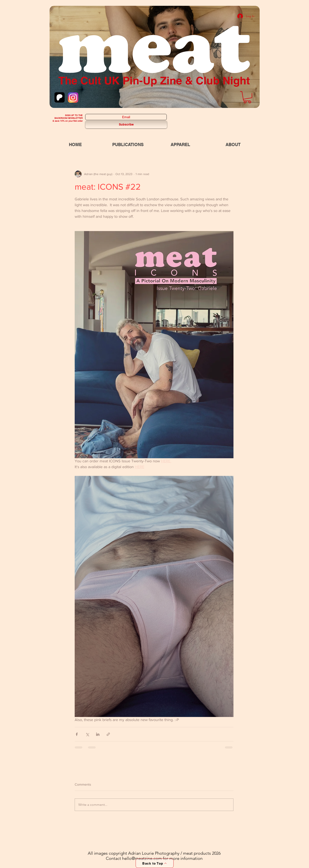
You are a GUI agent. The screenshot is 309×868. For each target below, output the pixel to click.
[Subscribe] (126, 125)
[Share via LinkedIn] (98, 734)
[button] (247, 97)
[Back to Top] (155, 863)
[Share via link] (108, 734)
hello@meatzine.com (142, 858)
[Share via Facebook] (77, 734)
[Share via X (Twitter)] (87, 734)
